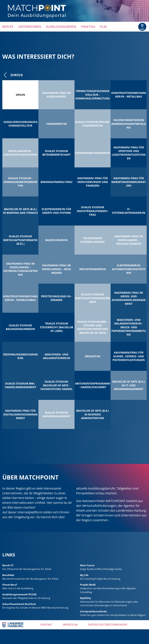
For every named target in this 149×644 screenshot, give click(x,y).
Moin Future (87, 565)
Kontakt (46, 625)
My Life (84, 575)
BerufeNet (8, 575)
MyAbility (86, 598)
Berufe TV (8, 565)
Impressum (70, 625)
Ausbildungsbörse (61, 27)
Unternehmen (30, 27)
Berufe (8, 27)
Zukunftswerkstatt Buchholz (19, 604)
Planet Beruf (10, 585)
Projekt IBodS (88, 585)
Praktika (88, 27)
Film (103, 27)
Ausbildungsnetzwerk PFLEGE (19, 594)
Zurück (13, 75)
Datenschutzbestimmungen (108, 625)
